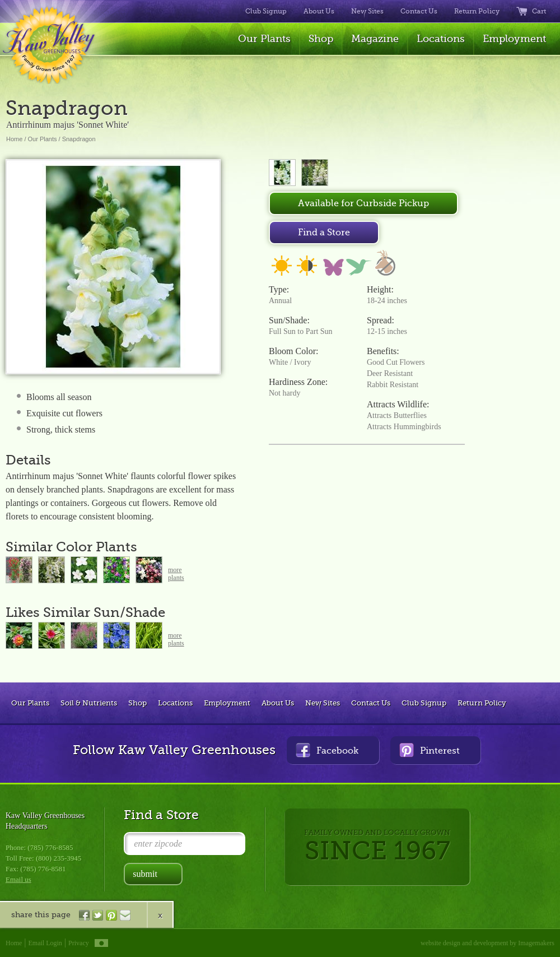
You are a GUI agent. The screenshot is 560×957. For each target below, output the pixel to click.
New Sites (367, 11)
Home (14, 139)
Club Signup (266, 11)
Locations (441, 39)
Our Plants (264, 39)
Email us (18, 879)
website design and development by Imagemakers (487, 943)
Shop (321, 39)
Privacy (79, 943)
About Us (319, 11)
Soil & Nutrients (89, 703)
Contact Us (419, 11)
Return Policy (477, 11)
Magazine (375, 39)
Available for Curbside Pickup (363, 203)
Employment (514, 39)
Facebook (327, 750)
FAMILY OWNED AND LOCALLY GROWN (377, 847)
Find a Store (324, 233)
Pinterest (430, 750)
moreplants (176, 574)
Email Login (45, 943)
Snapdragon (79, 139)
